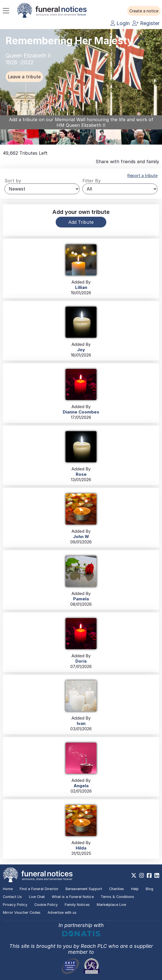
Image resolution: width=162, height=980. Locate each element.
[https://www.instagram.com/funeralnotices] (142, 875)
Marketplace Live (111, 905)
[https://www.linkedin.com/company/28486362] (157, 875)
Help (135, 889)
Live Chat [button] (37, 897)
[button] (144, 11)
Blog (149, 889)
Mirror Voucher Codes (22, 912)
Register (146, 23)
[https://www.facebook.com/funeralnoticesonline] (149, 875)
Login (120, 23)
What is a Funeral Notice (73, 897)
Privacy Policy (15, 905)
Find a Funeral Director (39, 889)
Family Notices (77, 905)
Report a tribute (142, 175)
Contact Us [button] (12, 897)
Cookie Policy (46, 905)
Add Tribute (81, 222)
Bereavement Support (84, 889)
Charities (117, 889)
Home (8, 889)
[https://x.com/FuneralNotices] (134, 875)
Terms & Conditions (117, 897)
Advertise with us (62, 912)
